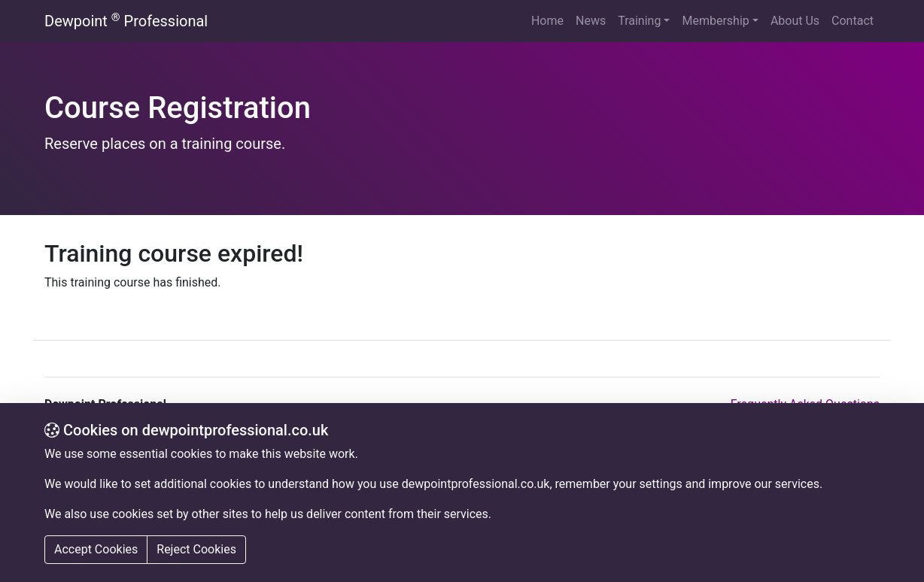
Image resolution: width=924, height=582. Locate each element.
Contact (853, 21)
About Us (795, 21)
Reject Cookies (196, 549)
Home (547, 21)
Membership (715, 21)
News (591, 21)
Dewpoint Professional (126, 21)
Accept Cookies (96, 549)
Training (639, 21)
